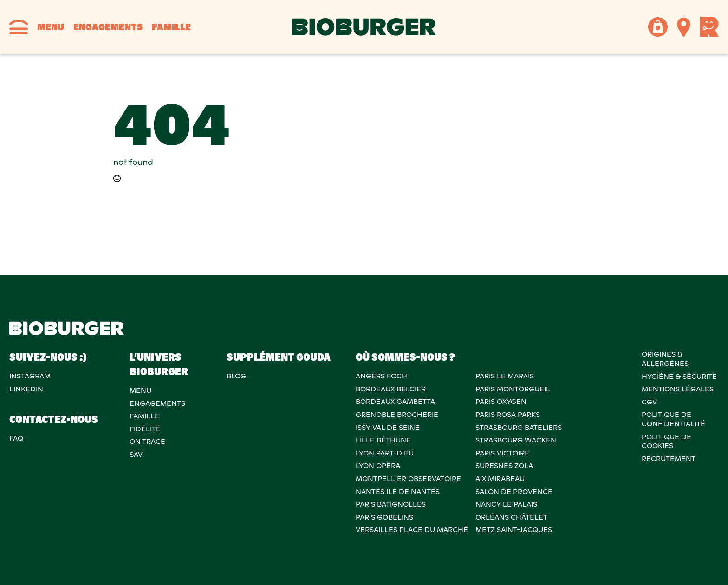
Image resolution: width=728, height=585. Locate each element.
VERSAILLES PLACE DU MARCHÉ (412, 530)
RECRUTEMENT (669, 459)
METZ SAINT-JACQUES (514, 530)
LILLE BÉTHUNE (383, 440)
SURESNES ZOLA (504, 466)
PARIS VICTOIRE (502, 453)
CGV (649, 402)
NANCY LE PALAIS (506, 504)
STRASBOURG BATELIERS (519, 428)
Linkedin (26, 389)
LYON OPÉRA (378, 466)
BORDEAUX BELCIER (391, 389)
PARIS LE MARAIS (505, 376)
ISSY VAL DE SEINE (388, 428)
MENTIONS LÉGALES (678, 389)
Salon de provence (514, 492)
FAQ (16, 438)
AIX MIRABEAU (500, 479)
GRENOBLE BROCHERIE (397, 415)
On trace (147, 442)
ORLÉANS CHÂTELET (511, 517)
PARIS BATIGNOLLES (391, 504)
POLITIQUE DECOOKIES (666, 442)
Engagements (108, 27)
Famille (171, 27)
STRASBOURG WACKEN (516, 440)
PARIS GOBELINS (384, 517)
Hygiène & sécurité (679, 377)
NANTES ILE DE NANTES (398, 492)
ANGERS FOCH (381, 376)
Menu (51, 27)
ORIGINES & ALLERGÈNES (665, 359)
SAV (136, 455)
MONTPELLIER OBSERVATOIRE (408, 479)
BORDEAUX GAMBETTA (395, 402)
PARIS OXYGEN (501, 402)
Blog (236, 376)
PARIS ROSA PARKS (508, 415)
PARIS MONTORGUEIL (513, 389)
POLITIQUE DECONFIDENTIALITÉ (673, 419)
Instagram (30, 376)
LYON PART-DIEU (385, 453)
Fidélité (145, 429)
